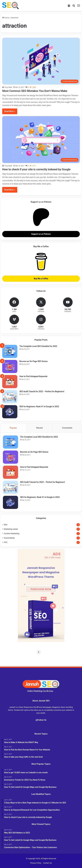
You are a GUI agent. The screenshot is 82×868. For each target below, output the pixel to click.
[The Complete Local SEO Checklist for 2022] (10, 351)
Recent (39, 428)
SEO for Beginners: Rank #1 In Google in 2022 (39, 407)
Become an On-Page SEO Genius (34, 361)
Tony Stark (8, 87)
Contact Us (47, 863)
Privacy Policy (36, 863)
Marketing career (11, 529)
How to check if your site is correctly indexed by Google (36, 169)
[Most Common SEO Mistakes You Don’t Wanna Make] (41, 61)
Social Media (9, 538)
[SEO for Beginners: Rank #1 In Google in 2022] (10, 412)
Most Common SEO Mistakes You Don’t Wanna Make (35, 91)
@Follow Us (41, 720)
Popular (13, 428)
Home (6, 18)
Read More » (10, 111)
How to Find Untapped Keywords (33, 376)
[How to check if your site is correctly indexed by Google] (41, 140)
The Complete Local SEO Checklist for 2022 (38, 346)
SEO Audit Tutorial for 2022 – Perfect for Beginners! (42, 391)
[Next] (78, 652)
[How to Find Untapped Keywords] (10, 382)
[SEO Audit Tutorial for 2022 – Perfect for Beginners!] (10, 397)
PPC (6, 542)
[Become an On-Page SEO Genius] (10, 366)
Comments (67, 428)
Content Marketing (12, 533)
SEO (6, 525)
